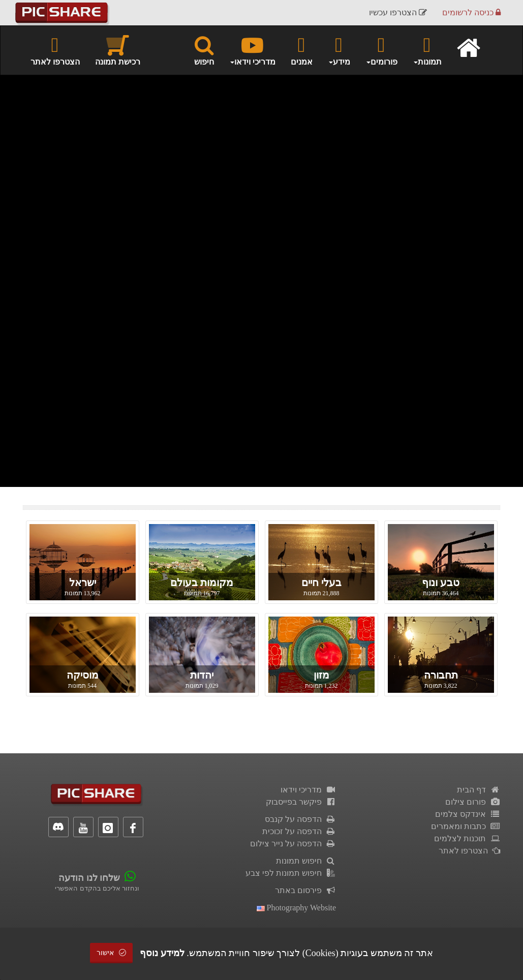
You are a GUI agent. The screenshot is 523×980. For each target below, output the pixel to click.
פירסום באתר (306, 890)
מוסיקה (83, 675)
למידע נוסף (162, 953)
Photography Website (297, 908)
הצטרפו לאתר (55, 50)
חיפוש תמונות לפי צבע (291, 873)
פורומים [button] (381, 50)
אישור (111, 953)
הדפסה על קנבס (301, 819)
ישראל (83, 583)
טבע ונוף (441, 583)
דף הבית (479, 790)
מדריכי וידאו (309, 790)
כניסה (471, 12)
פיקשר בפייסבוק (301, 802)
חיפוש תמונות (306, 861)
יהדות (202, 675)
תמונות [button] (427, 50)
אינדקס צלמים (468, 814)
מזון (321, 675)
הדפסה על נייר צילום (293, 844)
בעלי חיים (321, 583)
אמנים (302, 50)
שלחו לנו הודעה (89, 878)
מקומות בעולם (202, 583)
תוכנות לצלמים (467, 838)
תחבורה (441, 675)
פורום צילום (473, 802)
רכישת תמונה (118, 50)
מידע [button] (339, 50)
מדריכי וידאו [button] (252, 50)
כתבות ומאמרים (466, 826)
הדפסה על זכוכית (299, 831)
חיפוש (204, 50)
